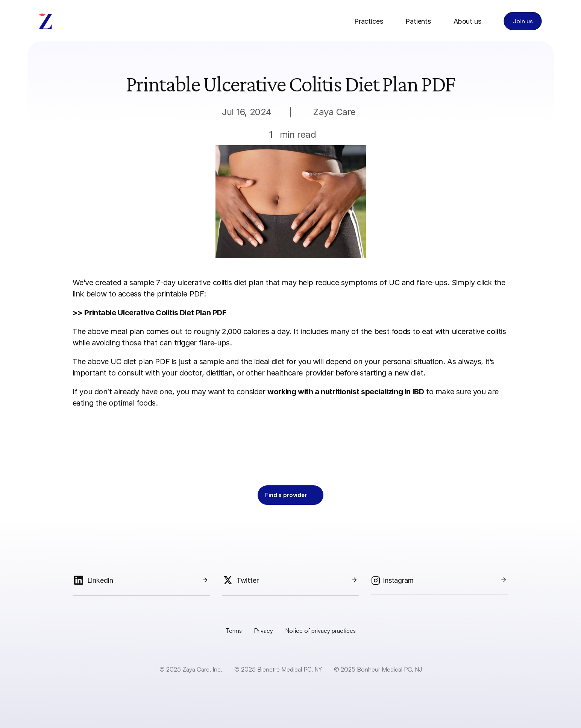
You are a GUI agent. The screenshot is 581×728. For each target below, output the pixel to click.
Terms (234, 631)
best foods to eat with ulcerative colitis (440, 331)
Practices (369, 21)
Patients (418, 21)
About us (467, 21)
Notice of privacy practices (320, 631)
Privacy (263, 631)
